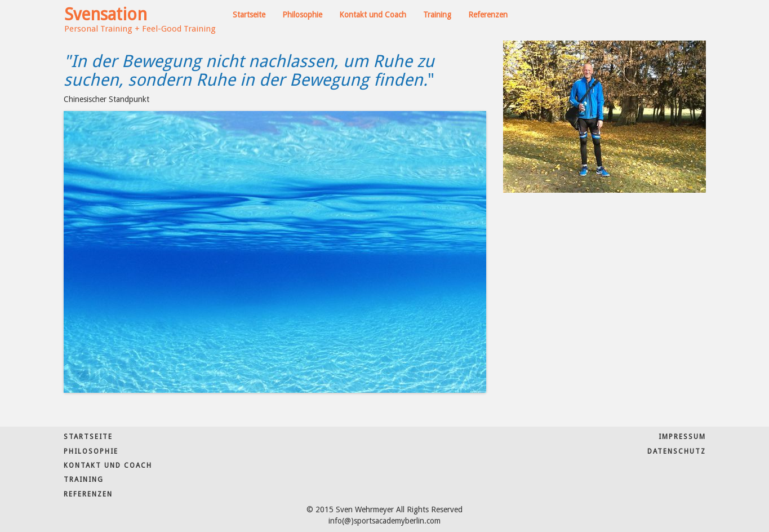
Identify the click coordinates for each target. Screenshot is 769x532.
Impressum (682, 437)
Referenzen (488, 15)
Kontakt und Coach (373, 15)
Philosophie (302, 15)
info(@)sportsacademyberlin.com (384, 521)
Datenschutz (677, 451)
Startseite (249, 15)
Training (437, 15)
